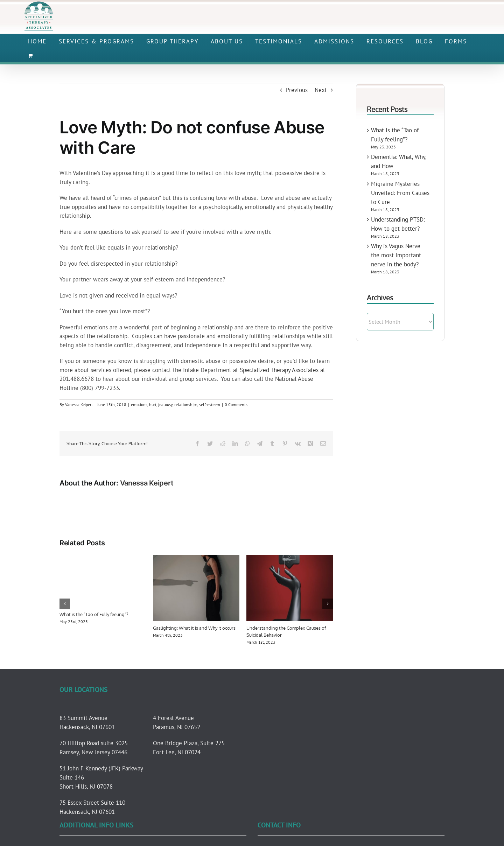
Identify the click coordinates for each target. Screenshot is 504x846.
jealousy (165, 404)
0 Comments (236, 404)
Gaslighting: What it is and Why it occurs (194, 628)
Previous (297, 90)
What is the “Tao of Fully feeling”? (94, 614)
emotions (139, 404)
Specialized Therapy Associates (279, 370)
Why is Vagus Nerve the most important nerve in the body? (396, 255)
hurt (153, 404)
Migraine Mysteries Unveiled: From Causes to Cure (400, 193)
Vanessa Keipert (79, 404)
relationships (186, 404)
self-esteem (210, 404)
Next (321, 90)
